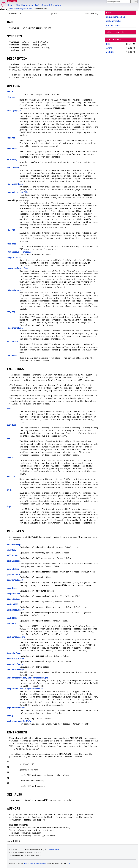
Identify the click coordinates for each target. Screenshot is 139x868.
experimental (14, 9)
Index (11, 5)
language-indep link (115, 17)
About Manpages (24, 5)
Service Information (51, 5)
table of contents (115, 32)
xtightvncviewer (26, 9)
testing (109, 48)
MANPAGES (12, 1)
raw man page (113, 25)
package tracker (113, 21)
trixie (108, 44)
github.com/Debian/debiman (35, 863)
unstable (110, 52)
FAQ (37, 5)
